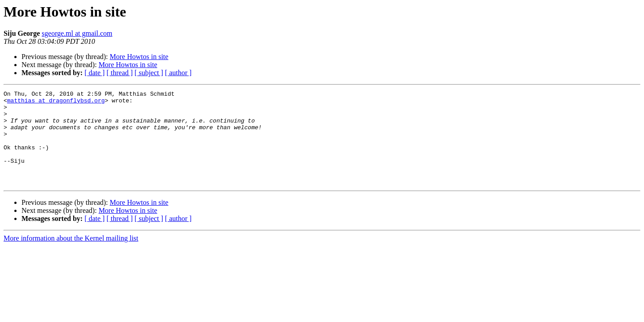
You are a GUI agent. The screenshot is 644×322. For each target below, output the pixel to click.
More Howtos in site (139, 57)
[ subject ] (149, 73)
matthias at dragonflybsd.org (56, 103)
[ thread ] (120, 73)
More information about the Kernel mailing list (71, 257)
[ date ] (95, 73)
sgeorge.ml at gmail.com (77, 33)
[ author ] (178, 73)
